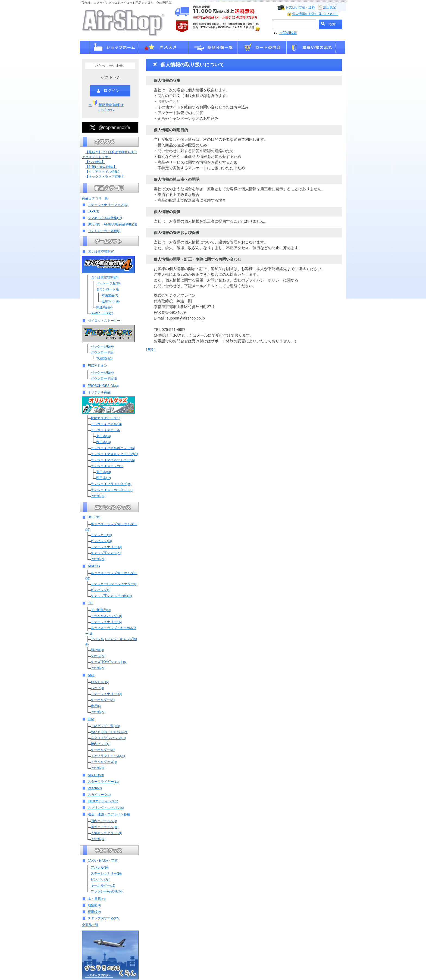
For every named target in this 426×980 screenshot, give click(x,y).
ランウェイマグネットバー (113, 460)
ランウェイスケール (105, 430)
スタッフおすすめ (103, 918)
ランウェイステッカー (107, 466)
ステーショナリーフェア (108, 205)
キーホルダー (103, 700)
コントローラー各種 (104, 231)
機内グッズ (101, 744)
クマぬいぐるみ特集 (105, 218)
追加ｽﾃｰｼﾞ (111, 301)
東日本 (104, 436)
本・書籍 (97, 899)
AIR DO (96, 775)
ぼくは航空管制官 (101, 252)
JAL (91, 603)
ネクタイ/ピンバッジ (108, 738)
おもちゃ (100, 682)
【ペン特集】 (95, 162)
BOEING (94, 517)
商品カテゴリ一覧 (95, 198)
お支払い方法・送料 (300, 7)
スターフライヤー (103, 782)
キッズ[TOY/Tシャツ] (109, 662)
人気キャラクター (106, 833)
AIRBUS (94, 566)
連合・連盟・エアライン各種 (109, 814)
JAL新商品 (101, 610)
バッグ (97, 688)
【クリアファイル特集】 (103, 172)
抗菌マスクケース (105, 418)
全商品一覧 (90, 925)
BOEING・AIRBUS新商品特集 (112, 224)
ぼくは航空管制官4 (105, 277)
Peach (95, 788)
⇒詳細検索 (288, 33)
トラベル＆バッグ (106, 616)
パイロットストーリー (104, 321)
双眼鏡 (94, 912)
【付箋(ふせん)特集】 (101, 167)
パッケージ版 (108, 283)
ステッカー (101, 535)
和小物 (97, 650)
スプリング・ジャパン (106, 808)
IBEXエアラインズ (103, 801)
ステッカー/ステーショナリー (114, 584)
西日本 (104, 442)
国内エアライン (104, 821)
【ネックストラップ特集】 (105, 177)
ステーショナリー (106, 547)
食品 (96, 706)
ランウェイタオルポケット (113, 448)
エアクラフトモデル (108, 756)
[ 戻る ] (151, 349)
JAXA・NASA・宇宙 (103, 861)
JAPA (93, 211)
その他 (98, 496)
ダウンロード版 (108, 289)
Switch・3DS (102, 313)
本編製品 (110, 295)
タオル (98, 656)
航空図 (94, 905)
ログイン (108, 91)
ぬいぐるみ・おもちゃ (109, 732)
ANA (91, 675)
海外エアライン (105, 827)
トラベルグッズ (104, 762)
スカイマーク (99, 795)
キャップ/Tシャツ (106, 553)
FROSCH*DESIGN (103, 386)
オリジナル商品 (99, 392)
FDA (91, 719)
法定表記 (330, 7)
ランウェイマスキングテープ (114, 454)
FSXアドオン (97, 366)
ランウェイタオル (106, 424)
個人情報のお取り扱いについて (315, 14)
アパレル (100, 868)
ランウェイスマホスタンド (112, 490)
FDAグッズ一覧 (105, 726)
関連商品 (104, 307)
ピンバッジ (101, 541)
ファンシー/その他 (107, 891)
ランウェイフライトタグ (111, 484)
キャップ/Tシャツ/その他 (111, 596)
